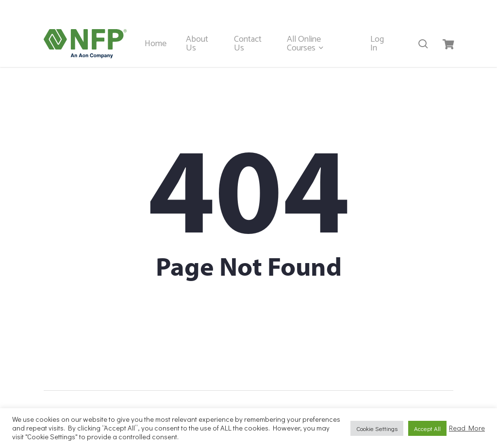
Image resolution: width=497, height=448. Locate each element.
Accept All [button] (427, 428)
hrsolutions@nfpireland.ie (408, 10)
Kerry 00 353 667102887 (201, 10)
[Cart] (448, 44)
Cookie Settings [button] (377, 428)
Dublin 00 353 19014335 (305, 10)
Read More (467, 428)
